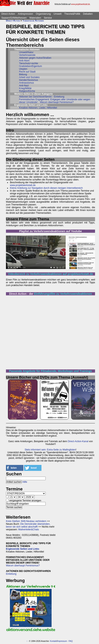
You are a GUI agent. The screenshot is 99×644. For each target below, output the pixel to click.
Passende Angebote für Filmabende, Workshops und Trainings (50, 371)
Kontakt (53, 641)
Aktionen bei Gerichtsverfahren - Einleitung (42, 97)
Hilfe (25, 482)
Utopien (23, 69)
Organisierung (43, 14)
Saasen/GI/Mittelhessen (14, 18)
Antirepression (25, 14)
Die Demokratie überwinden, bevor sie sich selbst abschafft (28, 525)
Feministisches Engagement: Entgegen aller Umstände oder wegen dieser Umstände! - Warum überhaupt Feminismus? (55, 101)
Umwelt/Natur (26, 52)
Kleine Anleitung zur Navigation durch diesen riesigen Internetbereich (46, 188)
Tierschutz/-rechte (29, 63)
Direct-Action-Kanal (78, 441)
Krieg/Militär (25, 88)
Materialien (35, 18)
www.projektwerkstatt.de (23, 185)
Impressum (62, 641)
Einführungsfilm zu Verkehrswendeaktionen (63, 294)
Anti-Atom (24, 61)
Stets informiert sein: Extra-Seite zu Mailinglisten (50, 450)
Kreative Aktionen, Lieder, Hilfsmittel (38, 108)
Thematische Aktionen (33, 21)
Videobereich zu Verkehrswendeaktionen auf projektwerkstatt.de (50, 274)
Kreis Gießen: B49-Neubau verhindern (26, 521)
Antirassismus (26, 83)
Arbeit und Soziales (29, 77)
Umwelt (58, 14)
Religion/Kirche (27, 91)
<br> (50, 332)
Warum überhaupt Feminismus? (23, 566)
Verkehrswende (27, 55)
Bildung (23, 74)
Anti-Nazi (24, 86)
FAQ (71, 641)
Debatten (88, 14)
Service (48, 18)
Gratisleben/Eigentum (30, 66)
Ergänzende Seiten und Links (23, 549)
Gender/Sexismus (28, 80)
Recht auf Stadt (27, 72)
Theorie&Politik (72, 14)
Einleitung (11, 574)
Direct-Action (8, 14)
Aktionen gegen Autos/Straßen (35, 58)
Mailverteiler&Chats (29, 530)
